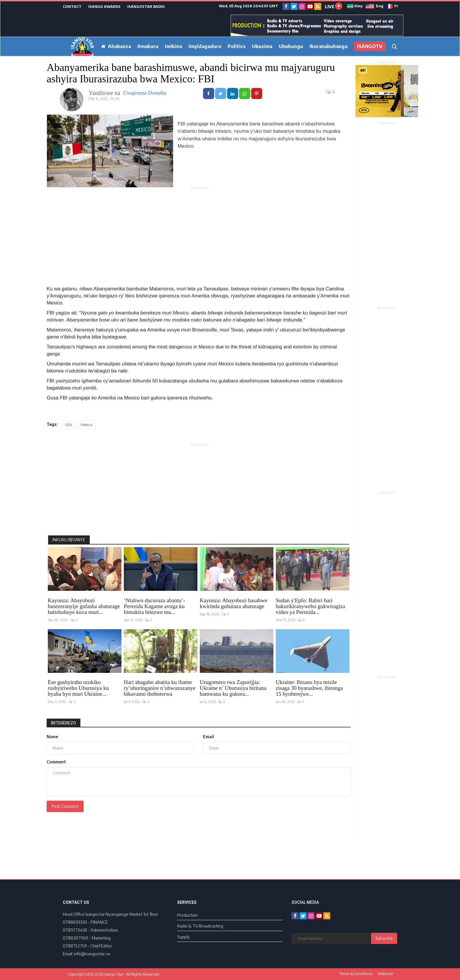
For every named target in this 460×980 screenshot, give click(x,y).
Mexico (87, 425)
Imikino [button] (174, 46)
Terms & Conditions (356, 974)
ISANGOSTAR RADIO (146, 7)
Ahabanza (116, 46)
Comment (56, 762)
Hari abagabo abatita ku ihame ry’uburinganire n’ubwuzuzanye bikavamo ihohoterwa (160, 688)
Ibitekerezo (64, 723)
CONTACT (72, 7)
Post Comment (65, 806)
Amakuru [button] (148, 46)
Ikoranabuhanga (328, 46)
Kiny (355, 6)
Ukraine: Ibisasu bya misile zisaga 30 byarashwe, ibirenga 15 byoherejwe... (309, 688)
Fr (392, 6)
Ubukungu (291, 46)
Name (52, 737)
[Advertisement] (200, 232)
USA (69, 425)
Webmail (385, 974)
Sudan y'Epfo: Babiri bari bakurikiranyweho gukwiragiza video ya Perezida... (311, 606)
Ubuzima (262, 46)
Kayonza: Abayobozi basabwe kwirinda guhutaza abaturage (234, 603)
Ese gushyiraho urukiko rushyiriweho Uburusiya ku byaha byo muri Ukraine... (78, 688)
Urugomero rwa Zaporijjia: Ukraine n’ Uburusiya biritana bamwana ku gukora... (233, 688)
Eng (374, 6)
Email (208, 737)
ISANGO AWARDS (104, 7)
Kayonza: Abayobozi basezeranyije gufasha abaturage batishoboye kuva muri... (84, 606)
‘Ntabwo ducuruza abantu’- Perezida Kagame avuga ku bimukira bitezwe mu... (154, 606)
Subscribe (384, 938)
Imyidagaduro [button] (205, 46)
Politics (237, 46)
